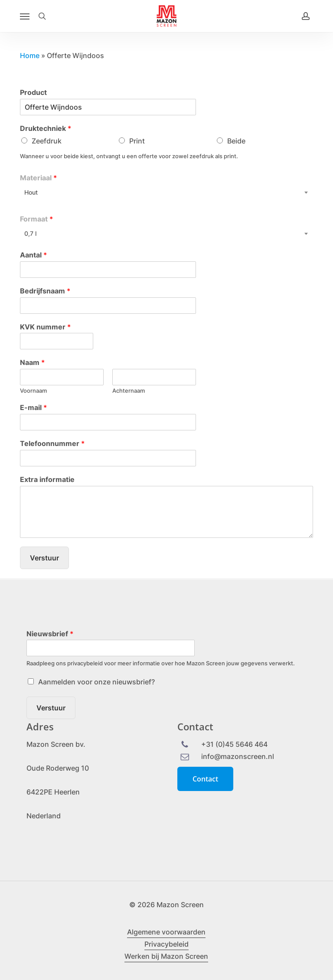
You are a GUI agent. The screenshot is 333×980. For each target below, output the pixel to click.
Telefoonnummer (52, 443)
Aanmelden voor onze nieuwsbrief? (96, 682)
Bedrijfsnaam (45, 291)
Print (137, 141)
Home (30, 55)
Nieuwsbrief (50, 634)
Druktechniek (46, 128)
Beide (236, 141)
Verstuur (44, 558)
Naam (32, 362)
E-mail (33, 407)
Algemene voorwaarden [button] (166, 932)
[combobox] (166, 192)
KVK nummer (45, 327)
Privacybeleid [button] (166, 944)
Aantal (33, 255)
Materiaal (38, 178)
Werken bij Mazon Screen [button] (166, 956)
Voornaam (33, 391)
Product (33, 92)
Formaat (36, 219)
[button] (25, 16)
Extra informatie (47, 479)
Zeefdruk (47, 141)
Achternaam (129, 391)
